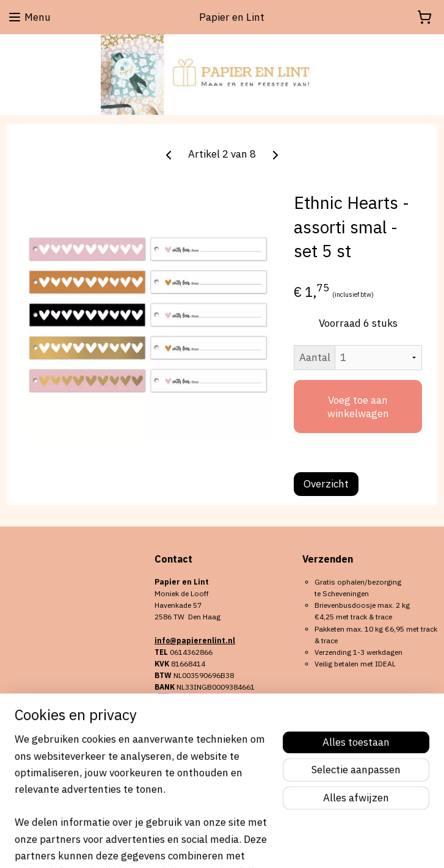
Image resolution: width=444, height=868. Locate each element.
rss (209, 845)
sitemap (186, 845)
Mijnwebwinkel (346, 845)
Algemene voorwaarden (46, 753)
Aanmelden (191, 784)
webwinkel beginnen (250, 845)
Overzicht (326, 484)
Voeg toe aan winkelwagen (358, 407)
